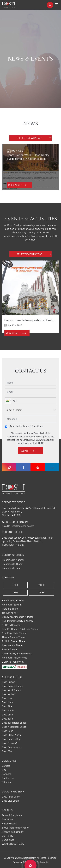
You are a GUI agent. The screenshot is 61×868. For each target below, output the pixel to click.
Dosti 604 (7, 751)
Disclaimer (7, 819)
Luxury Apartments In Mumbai (17, 617)
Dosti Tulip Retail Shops (14, 723)
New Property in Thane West (17, 654)
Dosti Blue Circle (10, 801)
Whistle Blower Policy (13, 844)
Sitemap (6, 782)
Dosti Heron (8, 702)
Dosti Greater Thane (12, 686)
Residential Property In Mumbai (18, 621)
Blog (4, 770)
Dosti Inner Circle (11, 797)
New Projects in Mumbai (15, 633)
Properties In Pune (12, 568)
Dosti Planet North (11, 735)
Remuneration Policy (13, 832)
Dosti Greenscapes (12, 747)
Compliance (8, 840)
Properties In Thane (12, 564)
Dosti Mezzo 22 (10, 743)
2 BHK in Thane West (13, 662)
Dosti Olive (7, 715)
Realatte (44, 862)
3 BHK (15, 593)
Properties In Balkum (13, 601)
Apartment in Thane (12, 645)
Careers (6, 766)
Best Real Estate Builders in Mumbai (21, 629)
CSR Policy (8, 836)
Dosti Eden (8, 731)
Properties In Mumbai (13, 560)
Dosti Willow (8, 694)
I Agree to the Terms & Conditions (26, 426)
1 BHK (15, 585)
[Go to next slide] (55, 167)
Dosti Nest (7, 698)
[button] (8, 401)
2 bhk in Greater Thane (14, 641)
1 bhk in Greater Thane (13, 637)
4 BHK (42, 593)
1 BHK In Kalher (10, 613)
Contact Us (8, 778)
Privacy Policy (9, 824)
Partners (6, 774)
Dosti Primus (9, 682)
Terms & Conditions (12, 815)
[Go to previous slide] (6, 167)
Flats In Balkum (10, 609)
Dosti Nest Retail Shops (14, 727)
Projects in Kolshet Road (15, 658)
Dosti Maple (8, 710)
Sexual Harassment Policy (15, 828)
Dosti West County (11, 690)
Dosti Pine (7, 706)
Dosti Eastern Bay (11, 739)
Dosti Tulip (7, 719)
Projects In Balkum (12, 605)
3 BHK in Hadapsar (12, 625)
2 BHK (42, 585)
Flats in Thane (9, 649)
